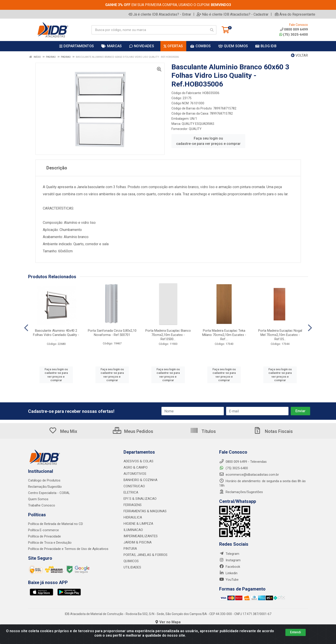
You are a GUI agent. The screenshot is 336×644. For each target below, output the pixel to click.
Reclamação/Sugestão (45, 487)
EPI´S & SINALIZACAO (140, 499)
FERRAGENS (133, 505)
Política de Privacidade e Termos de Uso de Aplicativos (68, 549)
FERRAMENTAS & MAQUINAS (145, 511)
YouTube (229, 580)
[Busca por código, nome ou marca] (149, 30)
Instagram (230, 560)
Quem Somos (38, 499)
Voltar (299, 55)
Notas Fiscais (273, 431)
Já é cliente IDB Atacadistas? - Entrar (160, 14)
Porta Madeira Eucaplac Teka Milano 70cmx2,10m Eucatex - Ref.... (224, 335)
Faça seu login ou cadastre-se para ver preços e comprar (208, 141)
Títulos (203, 431)
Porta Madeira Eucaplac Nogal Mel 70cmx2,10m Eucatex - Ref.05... (280, 335)
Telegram (229, 554)
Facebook (230, 567)
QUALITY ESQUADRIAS (198, 124)
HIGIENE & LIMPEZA (138, 524)
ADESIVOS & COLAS (138, 461)
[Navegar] (26, 328)
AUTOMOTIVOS (135, 474)
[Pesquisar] (212, 30)
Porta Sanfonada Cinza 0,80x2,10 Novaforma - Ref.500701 (112, 333)
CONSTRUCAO (134, 486)
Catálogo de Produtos (44, 480)
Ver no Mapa (168, 622)
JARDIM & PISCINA (138, 542)
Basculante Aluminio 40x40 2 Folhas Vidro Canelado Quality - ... (56, 335)
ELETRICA (131, 492)
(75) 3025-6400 (294, 35)
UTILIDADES (132, 567)
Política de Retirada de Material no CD (56, 524)
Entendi (296, 632)
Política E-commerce (43, 530)
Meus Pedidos (133, 431)
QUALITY (195, 129)
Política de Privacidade (44, 536)
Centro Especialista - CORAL (49, 493)
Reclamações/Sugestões (241, 492)
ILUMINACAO (133, 530)
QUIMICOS (131, 561)
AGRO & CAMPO (136, 467)
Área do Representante (295, 14)
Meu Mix (63, 431)
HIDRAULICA (133, 517)
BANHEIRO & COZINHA (140, 480)
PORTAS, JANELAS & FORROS (145, 555)
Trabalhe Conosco (42, 505)
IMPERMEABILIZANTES (141, 536)
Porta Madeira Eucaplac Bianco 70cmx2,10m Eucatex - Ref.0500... (168, 335)
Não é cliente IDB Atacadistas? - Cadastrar (233, 14)
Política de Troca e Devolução (50, 543)
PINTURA (130, 549)
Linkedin (228, 573)
